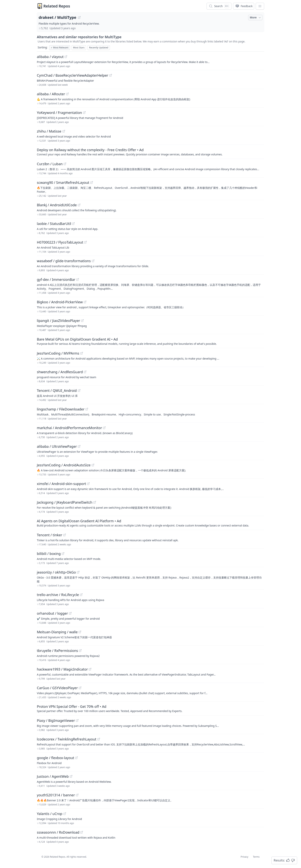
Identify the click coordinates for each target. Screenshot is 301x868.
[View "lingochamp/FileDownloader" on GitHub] (87, 409)
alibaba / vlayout (50, 57)
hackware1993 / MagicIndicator (62, 669)
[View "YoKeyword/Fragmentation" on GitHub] (84, 113)
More (256, 17)
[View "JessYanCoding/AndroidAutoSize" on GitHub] (93, 465)
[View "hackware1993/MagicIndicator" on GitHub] (90, 669)
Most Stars (79, 48)
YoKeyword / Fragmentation (59, 113)
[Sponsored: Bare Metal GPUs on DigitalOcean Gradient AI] (150, 341)
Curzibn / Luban (50, 164)
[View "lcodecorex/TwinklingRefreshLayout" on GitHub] (99, 739)
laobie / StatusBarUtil (54, 224)
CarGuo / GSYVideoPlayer (57, 688)
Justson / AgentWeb (53, 776)
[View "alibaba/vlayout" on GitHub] (66, 57)
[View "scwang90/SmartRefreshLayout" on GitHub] (92, 182)
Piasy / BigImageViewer (56, 720)
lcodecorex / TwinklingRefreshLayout (67, 739)
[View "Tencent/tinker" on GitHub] (64, 535)
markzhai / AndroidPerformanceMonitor (69, 428)
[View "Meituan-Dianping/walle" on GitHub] (80, 632)
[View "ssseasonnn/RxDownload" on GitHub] (82, 832)
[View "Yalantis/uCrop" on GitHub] (65, 814)
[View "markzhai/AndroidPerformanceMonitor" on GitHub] (104, 428)
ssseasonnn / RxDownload (58, 832)
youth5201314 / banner (56, 795)
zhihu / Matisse (49, 131)
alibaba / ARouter (51, 94)
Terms (256, 857)
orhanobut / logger (52, 613)
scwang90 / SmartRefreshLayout (63, 182)
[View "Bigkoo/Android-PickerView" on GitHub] (85, 302)
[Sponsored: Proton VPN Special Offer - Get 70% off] (150, 708)
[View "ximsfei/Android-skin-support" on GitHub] (88, 484)
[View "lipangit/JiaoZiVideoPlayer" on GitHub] (82, 321)
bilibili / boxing (49, 554)
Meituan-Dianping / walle (57, 632)
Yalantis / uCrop (50, 814)
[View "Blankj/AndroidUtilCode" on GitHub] (79, 205)
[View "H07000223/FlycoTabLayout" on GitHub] (85, 242)
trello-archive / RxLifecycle (58, 595)
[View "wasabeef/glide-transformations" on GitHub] (93, 261)
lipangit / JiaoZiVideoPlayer (58, 321)
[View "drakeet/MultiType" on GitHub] (79, 17)
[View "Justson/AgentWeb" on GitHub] (71, 776)
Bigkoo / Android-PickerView (60, 302)
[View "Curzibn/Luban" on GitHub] (65, 164)
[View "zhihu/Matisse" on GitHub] (64, 131)
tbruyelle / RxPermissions (57, 651)
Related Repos (57, 6)
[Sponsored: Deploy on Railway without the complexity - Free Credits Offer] (150, 152)
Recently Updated (99, 48)
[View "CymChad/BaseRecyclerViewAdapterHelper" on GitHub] (111, 75)
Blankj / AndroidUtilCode (57, 205)
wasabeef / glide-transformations (64, 261)
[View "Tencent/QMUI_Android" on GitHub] (79, 390)
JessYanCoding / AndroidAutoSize (64, 465)
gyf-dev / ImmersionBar (56, 279)
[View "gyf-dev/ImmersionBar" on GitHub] (78, 279)
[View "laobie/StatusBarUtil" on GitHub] (73, 224)
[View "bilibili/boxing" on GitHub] (63, 554)
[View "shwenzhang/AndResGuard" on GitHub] (85, 372)
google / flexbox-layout (55, 758)
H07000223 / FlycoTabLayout (60, 242)
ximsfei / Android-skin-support (61, 484)
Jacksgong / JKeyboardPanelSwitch (65, 502)
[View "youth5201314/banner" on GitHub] (77, 795)
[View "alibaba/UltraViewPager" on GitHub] (79, 446)
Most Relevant (60, 48)
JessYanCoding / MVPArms (58, 353)
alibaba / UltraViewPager (57, 446)
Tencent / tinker (50, 535)
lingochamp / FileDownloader (61, 409)
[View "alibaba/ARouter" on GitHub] (67, 94)
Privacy (244, 857)
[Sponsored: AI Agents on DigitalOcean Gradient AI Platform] (150, 523)
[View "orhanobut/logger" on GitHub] (70, 613)
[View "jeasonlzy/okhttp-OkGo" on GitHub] (78, 572)
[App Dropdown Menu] (260, 6)
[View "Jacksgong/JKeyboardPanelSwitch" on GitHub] (95, 502)
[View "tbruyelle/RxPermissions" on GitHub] (80, 651)
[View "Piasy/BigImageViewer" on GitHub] (77, 720)
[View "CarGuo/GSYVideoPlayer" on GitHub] (80, 688)
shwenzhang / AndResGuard (60, 372)
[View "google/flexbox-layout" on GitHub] (76, 758)
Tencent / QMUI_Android (57, 390)
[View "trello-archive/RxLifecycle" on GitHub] (81, 595)
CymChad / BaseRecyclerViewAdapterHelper (73, 75)
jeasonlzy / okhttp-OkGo (56, 572)
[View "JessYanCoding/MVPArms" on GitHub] (82, 353)
